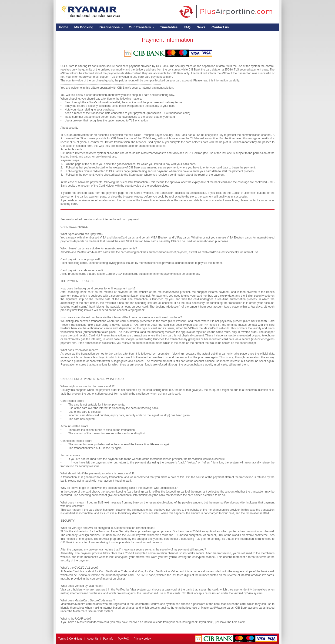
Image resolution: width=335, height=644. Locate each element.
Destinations (110, 28)
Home (64, 27)
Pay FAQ (124, 639)
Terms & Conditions (70, 639)
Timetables (169, 27)
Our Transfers (140, 28)
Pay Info (108, 639)
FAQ (187, 27)
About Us (93, 639)
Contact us (220, 27)
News (201, 27)
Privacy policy (142, 639)
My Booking (84, 27)
